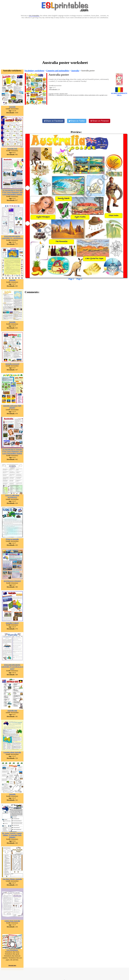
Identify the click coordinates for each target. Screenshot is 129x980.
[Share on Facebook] (53, 121)
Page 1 (71, 279)
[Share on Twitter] (77, 121)
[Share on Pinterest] (100, 121)
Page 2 (79, 279)
